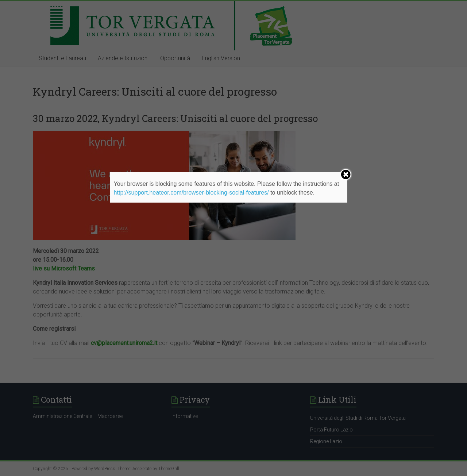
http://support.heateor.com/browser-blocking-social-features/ (191, 193)
